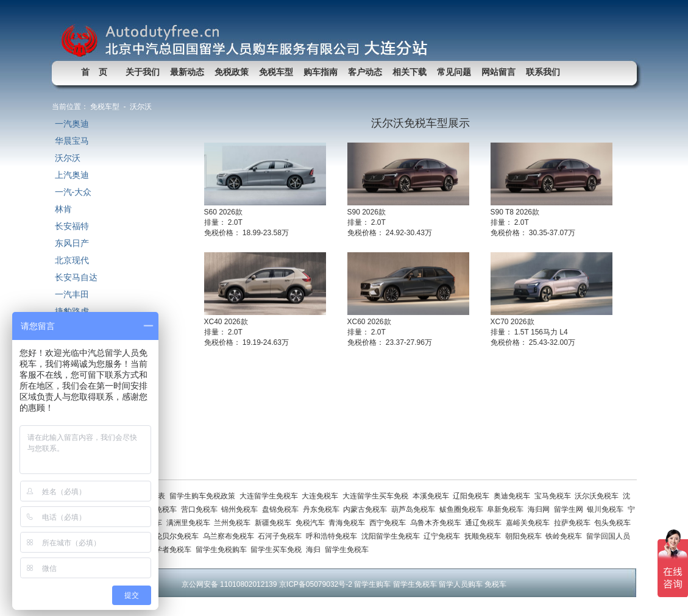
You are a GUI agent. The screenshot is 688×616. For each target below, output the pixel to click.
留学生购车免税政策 (204, 496)
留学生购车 (372, 584)
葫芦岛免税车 (415, 509)
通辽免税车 (485, 523)
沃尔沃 (68, 158)
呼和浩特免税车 (334, 536)
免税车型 (276, 72)
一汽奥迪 (72, 124)
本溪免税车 (433, 496)
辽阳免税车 (473, 496)
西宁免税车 (390, 523)
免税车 (495, 584)
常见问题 (454, 72)
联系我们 (543, 72)
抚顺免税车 (485, 536)
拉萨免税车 (574, 523)
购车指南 (321, 72)
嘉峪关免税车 (530, 523)
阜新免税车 (507, 509)
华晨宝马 (72, 141)
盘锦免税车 (282, 509)
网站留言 (498, 72)
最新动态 (187, 72)
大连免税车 (322, 496)
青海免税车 (349, 523)
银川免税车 (607, 509)
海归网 (541, 509)
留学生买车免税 (278, 550)
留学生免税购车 (223, 550)
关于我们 (143, 72)
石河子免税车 (282, 536)
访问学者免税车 (168, 550)
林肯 (63, 209)
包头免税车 (613, 523)
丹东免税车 (323, 509)
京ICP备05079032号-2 (316, 584)
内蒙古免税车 (367, 509)
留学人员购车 (461, 584)
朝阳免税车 (526, 536)
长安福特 (72, 226)
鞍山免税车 (161, 509)
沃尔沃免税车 (599, 496)
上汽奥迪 (72, 175)
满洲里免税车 (190, 523)
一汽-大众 (73, 192)
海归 (315, 550)
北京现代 (72, 260)
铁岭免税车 (566, 536)
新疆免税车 (275, 523)
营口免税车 (201, 509)
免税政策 (232, 72)
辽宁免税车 (444, 536)
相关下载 (410, 72)
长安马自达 (76, 277)
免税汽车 (312, 523)
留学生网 (571, 509)
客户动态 (365, 72)
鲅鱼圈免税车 (463, 509)
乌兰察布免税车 (231, 536)
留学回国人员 (609, 536)
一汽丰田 (72, 294)
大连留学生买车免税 (378, 496)
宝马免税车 (555, 496)
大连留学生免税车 (271, 496)
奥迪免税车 (514, 496)
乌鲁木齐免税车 (438, 523)
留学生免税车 (348, 550)
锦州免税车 (242, 509)
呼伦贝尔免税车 (175, 536)
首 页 (94, 72)
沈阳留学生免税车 (393, 536)
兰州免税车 (234, 523)
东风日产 (72, 243)
